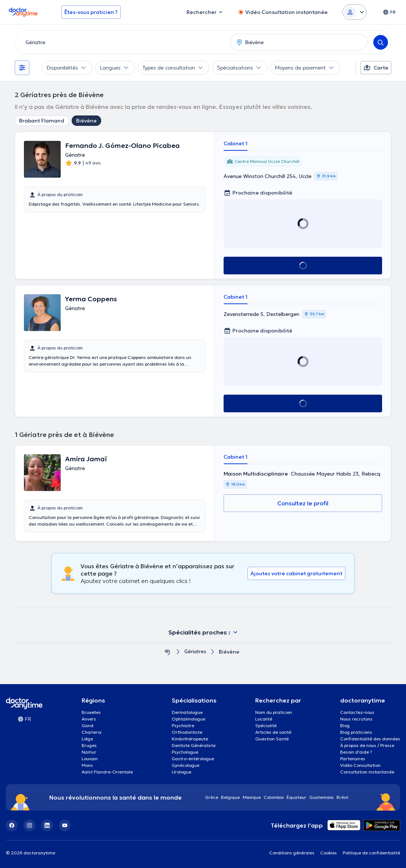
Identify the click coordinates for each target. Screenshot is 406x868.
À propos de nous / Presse (367, 745)
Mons (87, 765)
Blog (345, 725)
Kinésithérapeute (190, 739)
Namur (89, 752)
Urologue (181, 772)
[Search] (381, 42)
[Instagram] (29, 825)
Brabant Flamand (42, 121)
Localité (264, 719)
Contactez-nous (357, 712)
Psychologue (185, 752)
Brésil (342, 797)
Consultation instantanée (367, 772)
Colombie (274, 797)
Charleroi (92, 732)
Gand (88, 725)
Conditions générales (292, 853)
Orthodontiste (187, 732)
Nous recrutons (356, 719)
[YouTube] (65, 825)
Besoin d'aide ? (356, 752)
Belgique (230, 797)
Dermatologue (187, 712)
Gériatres (195, 652)
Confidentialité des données (370, 739)
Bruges (89, 745)
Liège (87, 739)
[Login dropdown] (355, 12)
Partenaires (353, 759)
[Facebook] (12, 825)
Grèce (212, 797)
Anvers (89, 719)
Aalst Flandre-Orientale (107, 772)
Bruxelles (91, 712)
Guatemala (321, 797)
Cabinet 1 (236, 143)
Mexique (252, 797)
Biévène (86, 121)
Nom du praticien (274, 712)
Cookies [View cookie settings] (329, 853)
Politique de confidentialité (371, 853)
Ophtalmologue (188, 719)
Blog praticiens (356, 732)
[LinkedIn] (47, 825)
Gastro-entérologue (193, 759)
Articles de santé (273, 732)
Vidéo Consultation (360, 765)
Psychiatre (183, 725)
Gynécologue (186, 765)
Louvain (90, 759)
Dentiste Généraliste (194, 745)
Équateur (296, 797)
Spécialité (266, 725)
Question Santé (272, 739)
